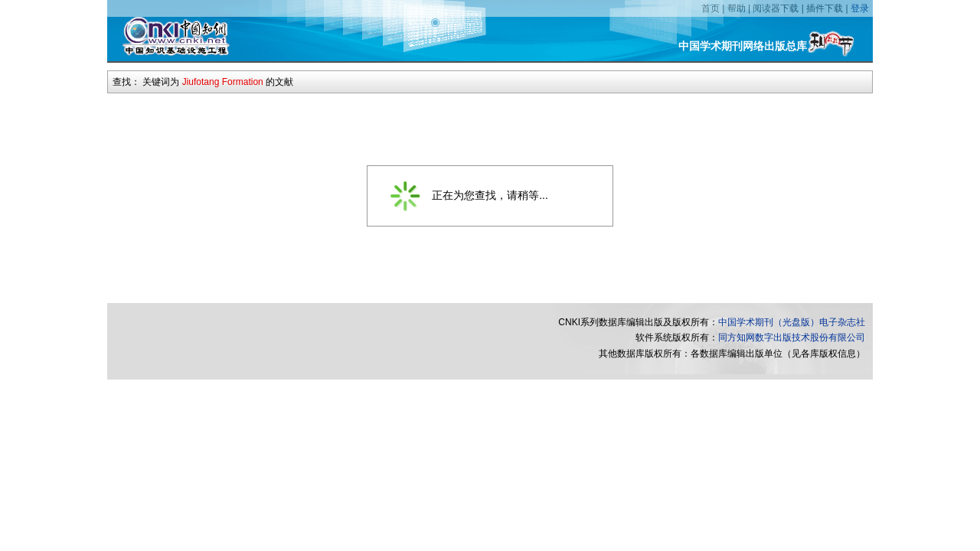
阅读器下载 (776, 8)
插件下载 (825, 8)
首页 (710, 8)
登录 (860, 8)
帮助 (737, 8)
